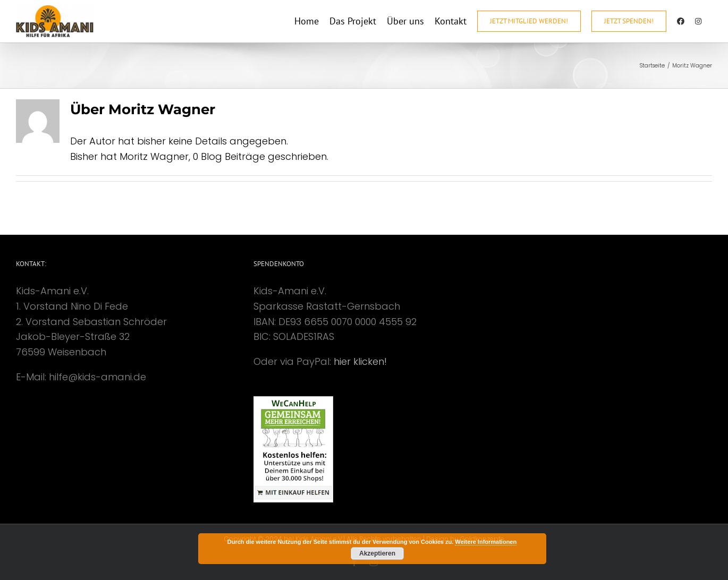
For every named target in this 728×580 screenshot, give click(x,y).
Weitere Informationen (486, 542)
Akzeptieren (377, 553)
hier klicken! (360, 361)
